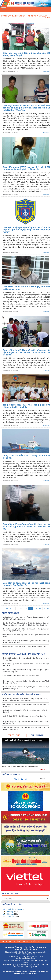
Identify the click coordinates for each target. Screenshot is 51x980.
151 (21, 608)
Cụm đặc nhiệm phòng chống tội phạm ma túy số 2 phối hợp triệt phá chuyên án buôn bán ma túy (26, 526)
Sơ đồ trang (35, 941)
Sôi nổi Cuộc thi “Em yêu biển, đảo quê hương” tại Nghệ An (25, 716)
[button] (25, 751)
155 (40, 608)
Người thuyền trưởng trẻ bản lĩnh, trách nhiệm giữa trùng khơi (25, 646)
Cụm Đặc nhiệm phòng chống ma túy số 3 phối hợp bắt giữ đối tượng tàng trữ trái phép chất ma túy (26, 230)
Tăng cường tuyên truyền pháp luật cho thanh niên (21, 676)
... (17, 608)
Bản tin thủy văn (21, 779)
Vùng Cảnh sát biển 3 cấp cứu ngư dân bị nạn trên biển (26, 457)
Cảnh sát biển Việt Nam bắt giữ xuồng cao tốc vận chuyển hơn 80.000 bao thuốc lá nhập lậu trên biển (26, 352)
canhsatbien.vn (16, 961)
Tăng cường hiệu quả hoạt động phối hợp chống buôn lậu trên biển (26, 406)
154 (36, 608)
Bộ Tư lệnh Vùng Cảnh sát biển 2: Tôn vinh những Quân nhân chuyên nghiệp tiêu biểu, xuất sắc (26, 630)
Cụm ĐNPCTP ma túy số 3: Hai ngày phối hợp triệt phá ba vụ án (26, 288)
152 (26, 608)
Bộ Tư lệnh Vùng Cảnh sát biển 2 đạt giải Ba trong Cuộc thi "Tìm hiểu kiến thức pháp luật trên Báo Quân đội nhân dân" (26, 624)
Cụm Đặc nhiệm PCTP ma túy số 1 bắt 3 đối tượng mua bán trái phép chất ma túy (26, 168)
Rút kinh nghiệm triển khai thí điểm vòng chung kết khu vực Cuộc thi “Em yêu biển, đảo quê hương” (26, 700)
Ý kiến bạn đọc (23, 941)
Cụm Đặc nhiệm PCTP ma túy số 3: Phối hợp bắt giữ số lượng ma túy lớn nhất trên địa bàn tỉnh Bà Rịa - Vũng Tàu (26, 108)
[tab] (14, 735)
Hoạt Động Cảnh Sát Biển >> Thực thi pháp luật (24, 16)
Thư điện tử (10, 941)
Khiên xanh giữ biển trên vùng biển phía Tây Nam (20, 766)
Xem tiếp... (47, 71)
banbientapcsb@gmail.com (25, 958)
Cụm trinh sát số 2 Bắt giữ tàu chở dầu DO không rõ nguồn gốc (26, 54)
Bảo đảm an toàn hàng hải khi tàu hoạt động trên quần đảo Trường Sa (26, 584)
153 (31, 608)
